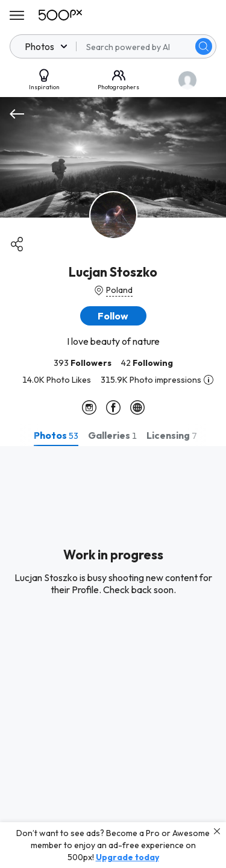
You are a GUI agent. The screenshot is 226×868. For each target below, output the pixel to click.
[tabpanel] (113, 657)
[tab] (56, 435)
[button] (113, 316)
